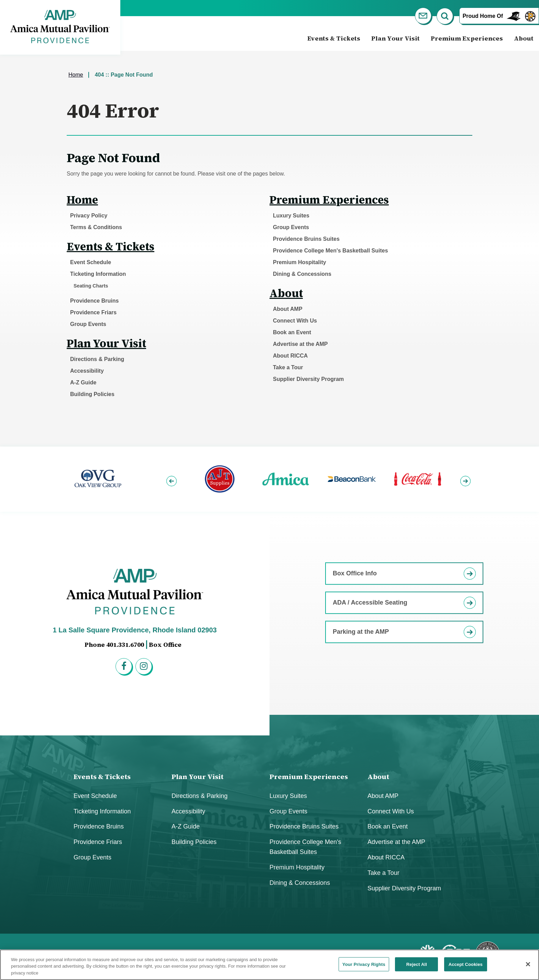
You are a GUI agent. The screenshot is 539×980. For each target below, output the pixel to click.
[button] (172, 479)
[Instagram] (145, 667)
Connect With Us (295, 321)
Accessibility (87, 371)
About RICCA (290, 356)
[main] (269, 249)
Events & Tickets (334, 38)
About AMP (288, 309)
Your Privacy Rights (364, 967)
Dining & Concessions (302, 274)
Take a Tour (288, 367)
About (524, 38)
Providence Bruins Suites (306, 239)
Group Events (88, 324)
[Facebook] (125, 667)
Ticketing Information (98, 274)
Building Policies (92, 394)
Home (76, 75)
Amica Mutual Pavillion (60, 26)
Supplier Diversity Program (308, 379)
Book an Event (292, 332)
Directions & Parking (97, 359)
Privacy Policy (89, 216)
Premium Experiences (467, 38)
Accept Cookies (466, 967)
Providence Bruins (94, 301)
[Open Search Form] (446, 17)
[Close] (528, 967)
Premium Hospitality (300, 262)
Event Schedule (91, 262)
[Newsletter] (424, 17)
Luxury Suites (291, 216)
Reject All (417, 967)
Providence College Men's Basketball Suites (331, 251)
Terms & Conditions (96, 227)
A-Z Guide (83, 382)
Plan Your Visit (395, 38)
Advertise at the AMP (300, 344)
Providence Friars (93, 312)
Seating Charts (91, 286)
